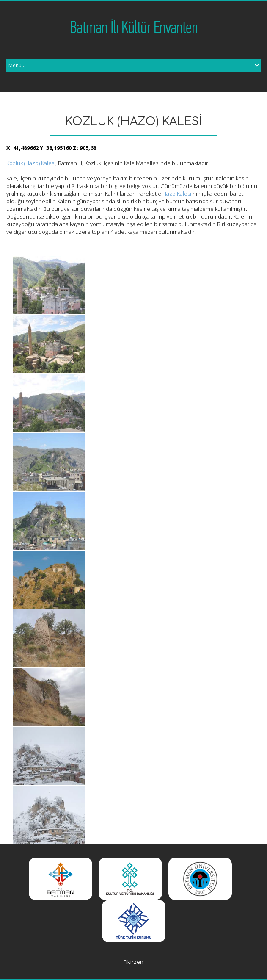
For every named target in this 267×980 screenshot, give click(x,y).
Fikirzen (133, 962)
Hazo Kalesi (177, 194)
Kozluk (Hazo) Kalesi (31, 163)
